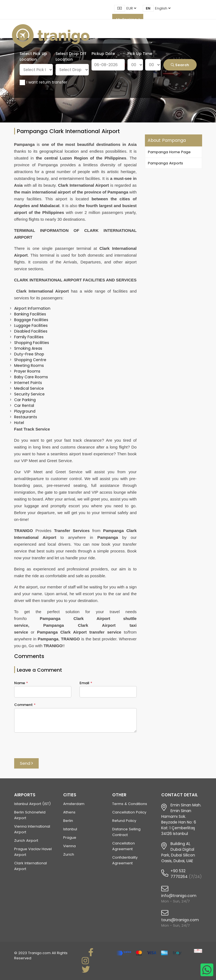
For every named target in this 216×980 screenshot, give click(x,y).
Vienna (69, 846)
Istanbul (70, 829)
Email (86, 683)
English (163, 8)
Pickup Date (103, 54)
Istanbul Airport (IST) (32, 804)
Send (26, 763)
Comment (25, 705)
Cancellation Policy (129, 812)
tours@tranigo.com (180, 920)
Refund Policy (124, 821)
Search (180, 65)
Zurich (69, 854)
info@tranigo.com (179, 896)
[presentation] (56, 748)
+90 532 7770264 (179, 874)
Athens (69, 812)
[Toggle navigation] (203, 36)
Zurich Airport (26, 841)
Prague (70, 838)
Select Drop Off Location (71, 56)
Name (21, 683)
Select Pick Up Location (33, 56)
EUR (131, 8)
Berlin (68, 821)
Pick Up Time (140, 54)
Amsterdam (74, 804)
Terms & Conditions (130, 804)
